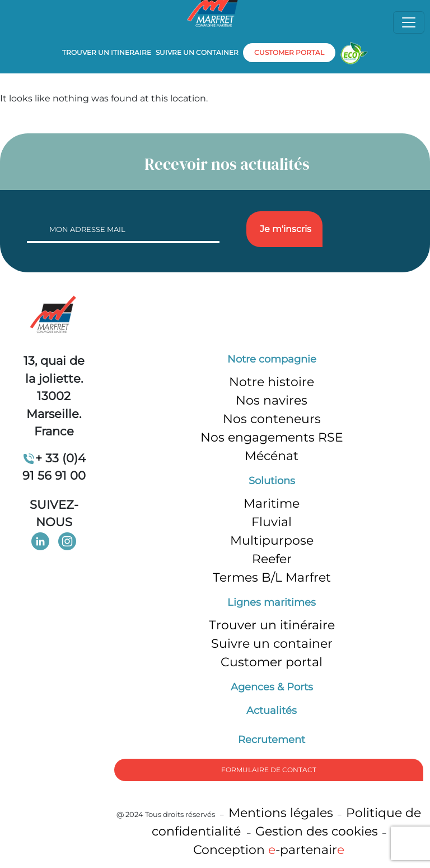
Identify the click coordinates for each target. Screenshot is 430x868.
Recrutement (272, 740)
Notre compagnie (272, 359)
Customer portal (272, 662)
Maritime (272, 503)
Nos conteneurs (272, 419)
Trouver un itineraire (107, 52)
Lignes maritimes (272, 602)
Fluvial (272, 522)
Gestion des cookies (317, 831)
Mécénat (272, 456)
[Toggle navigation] (409, 22)
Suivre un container (197, 52)
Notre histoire (272, 382)
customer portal (289, 52)
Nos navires (272, 400)
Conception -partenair (269, 850)
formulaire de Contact (269, 770)
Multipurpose (272, 540)
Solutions (272, 481)
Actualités (272, 711)
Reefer (272, 559)
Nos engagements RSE (272, 437)
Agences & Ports (272, 687)
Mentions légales (281, 813)
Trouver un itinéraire (272, 625)
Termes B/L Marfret (272, 577)
